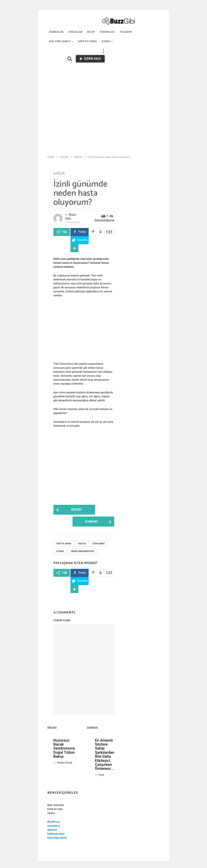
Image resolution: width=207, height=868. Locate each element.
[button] (104, 51)
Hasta (82, 544)
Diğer (106, 42)
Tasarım (126, 32)
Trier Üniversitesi (82, 551)
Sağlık (59, 173)
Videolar (75, 32)
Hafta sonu (64, 544)
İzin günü (99, 544)
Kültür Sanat (60, 42)
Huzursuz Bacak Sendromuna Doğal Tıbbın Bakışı (64, 748)
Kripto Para (88, 42)
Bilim (91, 32)
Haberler (56, 32)
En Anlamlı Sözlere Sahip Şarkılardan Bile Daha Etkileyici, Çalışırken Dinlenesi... (105, 755)
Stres (60, 551)
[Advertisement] (104, 91)
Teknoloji (107, 32)
